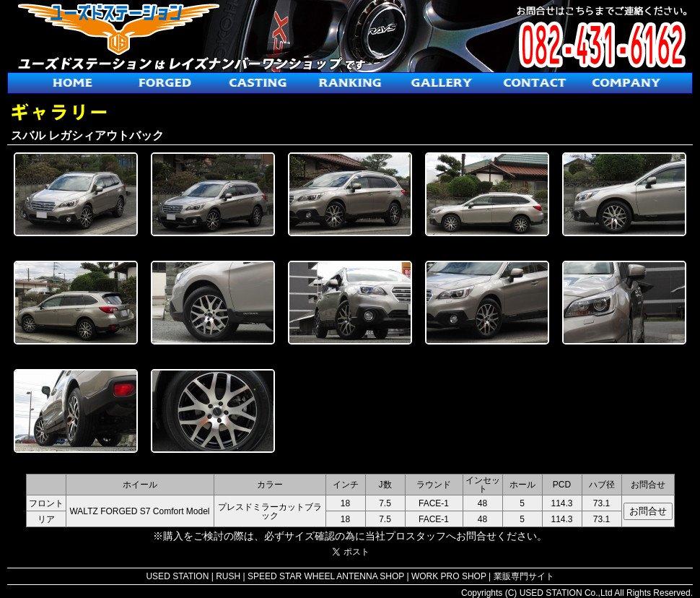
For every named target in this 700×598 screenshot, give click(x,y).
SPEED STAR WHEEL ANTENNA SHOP (326, 576)
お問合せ (535, 83)
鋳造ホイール (258, 83)
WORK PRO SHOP (449, 576)
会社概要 (627, 83)
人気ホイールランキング (350, 83)
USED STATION (177, 576)
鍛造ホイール (165, 83)
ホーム (73, 83)
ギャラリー (442, 83)
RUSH (228, 576)
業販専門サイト (524, 576)
